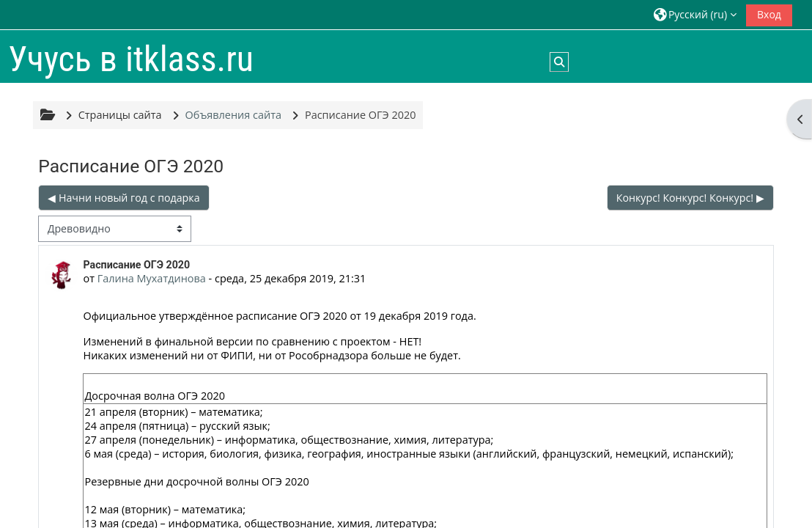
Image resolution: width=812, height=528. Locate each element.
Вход (769, 14)
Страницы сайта (120, 115)
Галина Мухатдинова (152, 278)
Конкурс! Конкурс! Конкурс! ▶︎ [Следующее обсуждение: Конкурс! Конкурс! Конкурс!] (690, 198)
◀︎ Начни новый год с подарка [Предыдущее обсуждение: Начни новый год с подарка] (123, 198)
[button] (695, 14)
